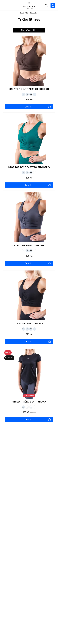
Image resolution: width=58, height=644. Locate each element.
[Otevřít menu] (5, 5)
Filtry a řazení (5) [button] (29, 30)
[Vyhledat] (45, 5)
